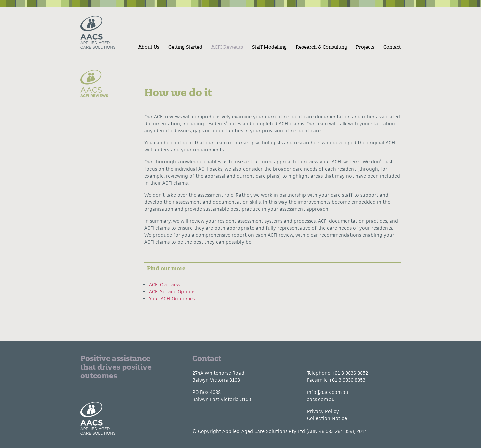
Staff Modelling (269, 47)
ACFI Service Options (172, 291)
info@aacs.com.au (328, 392)
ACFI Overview (165, 284)
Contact (392, 47)
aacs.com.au (321, 399)
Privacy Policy (323, 411)
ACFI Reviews (227, 47)
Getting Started (185, 47)
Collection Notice (327, 418)
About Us (149, 47)
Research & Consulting (321, 47)
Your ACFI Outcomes (172, 298)
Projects (365, 47)
